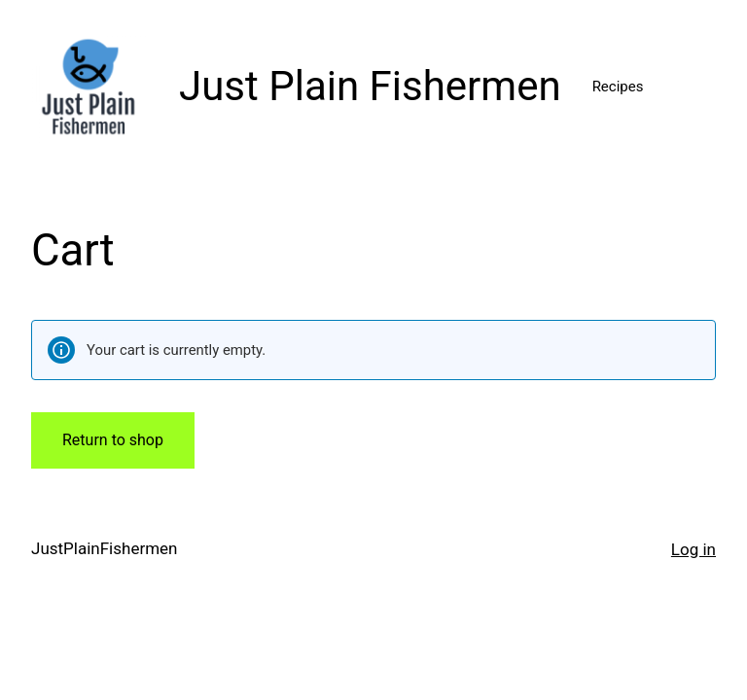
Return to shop (113, 440)
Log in (694, 549)
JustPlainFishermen (104, 548)
